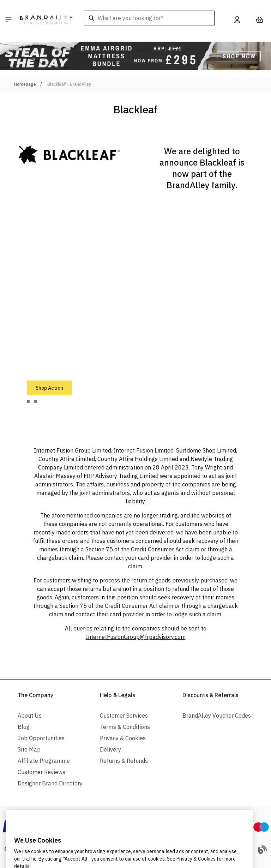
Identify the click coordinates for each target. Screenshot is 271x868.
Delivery (110, 749)
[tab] (28, 402)
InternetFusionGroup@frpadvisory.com (136, 637)
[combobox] (149, 18)
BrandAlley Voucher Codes (217, 716)
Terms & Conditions (125, 727)
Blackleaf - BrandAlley (69, 84)
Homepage (25, 84)
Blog (24, 727)
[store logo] (46, 20)
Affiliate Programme (44, 761)
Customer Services (124, 716)
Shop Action (49, 388)
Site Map (29, 749)
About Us (30, 716)
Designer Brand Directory (50, 783)
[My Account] (237, 20)
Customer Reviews (41, 772)
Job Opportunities (41, 738)
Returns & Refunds (124, 761)
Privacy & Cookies (123, 738)
